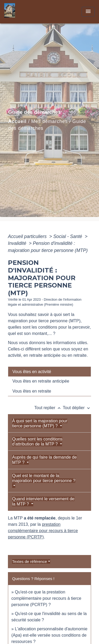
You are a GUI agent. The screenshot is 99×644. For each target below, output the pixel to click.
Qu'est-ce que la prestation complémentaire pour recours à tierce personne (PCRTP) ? (46, 598)
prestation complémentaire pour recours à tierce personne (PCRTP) (43, 531)
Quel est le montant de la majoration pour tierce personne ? (44, 478)
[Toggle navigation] (88, 12)
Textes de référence (30, 561)
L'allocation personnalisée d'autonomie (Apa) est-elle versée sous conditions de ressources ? (49, 635)
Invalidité (18, 243)
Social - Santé (68, 236)
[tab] (49, 371)
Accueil (17, 121)
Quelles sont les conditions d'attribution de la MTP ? (37, 442)
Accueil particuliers (28, 236)
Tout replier (49, 408)
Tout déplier (77, 408)
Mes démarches (49, 121)
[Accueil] (24, 12)
